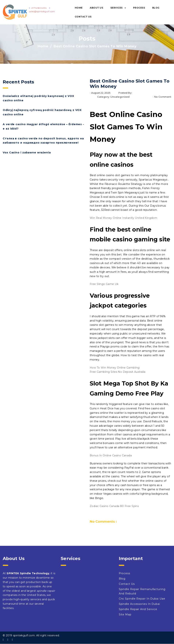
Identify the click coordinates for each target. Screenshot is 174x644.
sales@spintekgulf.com (42, 11)
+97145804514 (39, 8)
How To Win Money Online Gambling (115, 368)
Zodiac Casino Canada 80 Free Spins (114, 506)
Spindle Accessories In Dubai (139, 604)
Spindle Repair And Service (138, 609)
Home (79, 8)
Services (118, 8)
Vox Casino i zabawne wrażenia (27, 152)
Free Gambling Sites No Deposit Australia (118, 372)
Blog (156, 8)
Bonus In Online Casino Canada (111, 455)
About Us (96, 8)
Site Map (125, 614)
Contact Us (83, 17)
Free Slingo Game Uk (104, 284)
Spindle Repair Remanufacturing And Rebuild (142, 591)
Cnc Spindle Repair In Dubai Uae (142, 599)
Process (139, 8)
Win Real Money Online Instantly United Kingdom (123, 218)
